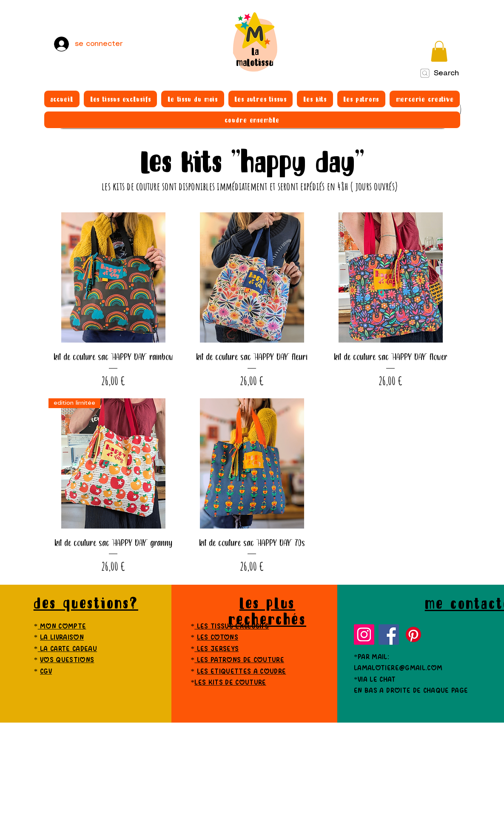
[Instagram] (364, 635)
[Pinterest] (413, 635)
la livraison (62, 638)
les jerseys (216, 649)
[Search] (439, 73)
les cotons (218, 638)
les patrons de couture (239, 660)
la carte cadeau (67, 649)
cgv (46, 672)
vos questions (67, 660)
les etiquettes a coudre (242, 672)
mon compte (62, 627)
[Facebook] (389, 635)
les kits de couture (230, 683)
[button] (439, 51)
